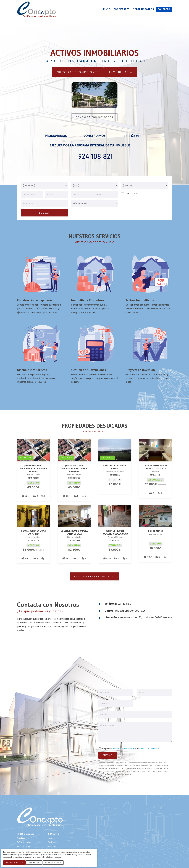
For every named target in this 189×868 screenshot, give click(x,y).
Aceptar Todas (14, 862)
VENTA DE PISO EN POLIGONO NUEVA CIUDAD (115, 532)
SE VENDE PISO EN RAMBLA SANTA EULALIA (74, 532)
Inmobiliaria (121, 72)
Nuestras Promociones (78, 72)
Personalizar (53, 862)
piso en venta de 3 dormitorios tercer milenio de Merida (33, 469)
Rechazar (34, 862)
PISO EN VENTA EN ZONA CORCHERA (33, 532)
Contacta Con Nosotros (94, 117)
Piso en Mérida (156, 531)
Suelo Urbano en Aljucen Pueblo (115, 467)
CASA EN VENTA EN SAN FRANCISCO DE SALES (155, 467)
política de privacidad (150, 748)
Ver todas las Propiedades (95, 576)
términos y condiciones (124, 748)
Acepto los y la (130, 748)
